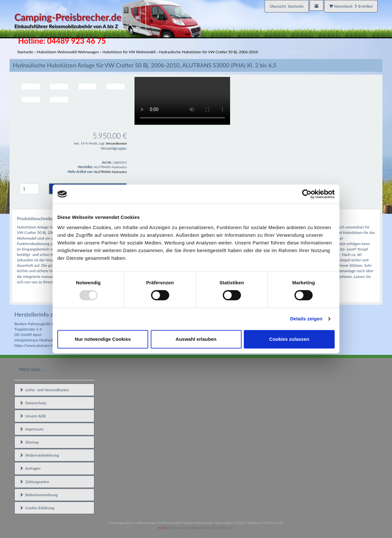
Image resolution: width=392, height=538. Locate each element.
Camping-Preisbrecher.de (108, 21)
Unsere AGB (33, 416)
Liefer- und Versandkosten (44, 390)
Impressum (31, 429)
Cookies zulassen (289, 339)
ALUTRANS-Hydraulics (110, 172)
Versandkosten (116, 143)
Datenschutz (33, 403)
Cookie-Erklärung (37, 508)
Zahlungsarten (34, 482)
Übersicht (287, 6)
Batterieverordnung (39, 495)
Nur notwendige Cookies (103, 339)
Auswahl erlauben (196, 339)
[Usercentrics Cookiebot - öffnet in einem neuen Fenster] (307, 194)
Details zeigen (306, 319)
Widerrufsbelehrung (39, 455)
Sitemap (29, 442)
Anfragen (30, 468)
